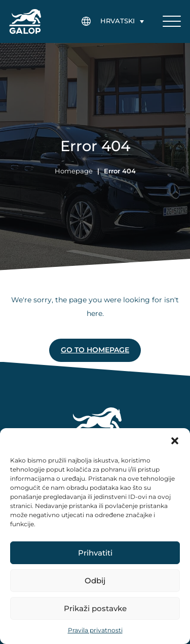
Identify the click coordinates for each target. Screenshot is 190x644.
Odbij (95, 581)
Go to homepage (95, 350)
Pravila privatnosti (95, 630)
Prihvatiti (95, 553)
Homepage (74, 171)
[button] (175, 441)
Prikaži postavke (95, 608)
